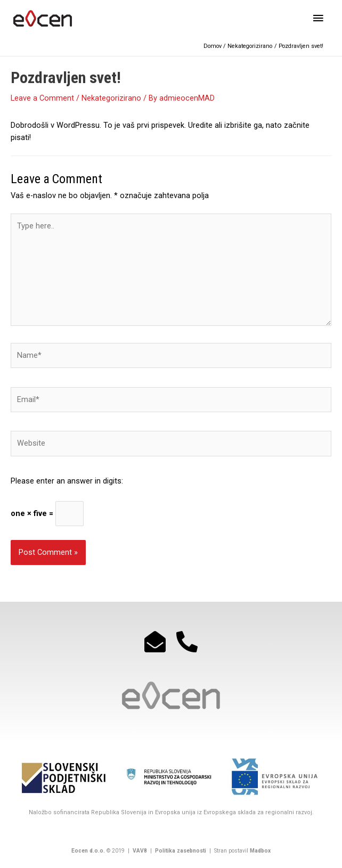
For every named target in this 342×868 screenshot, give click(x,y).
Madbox (260, 851)
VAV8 (140, 851)
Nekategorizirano (111, 98)
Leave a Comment (42, 98)
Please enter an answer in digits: (67, 481)
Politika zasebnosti (180, 851)
